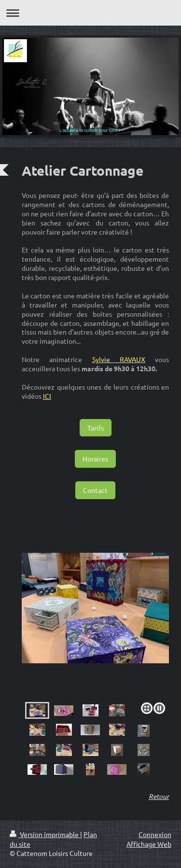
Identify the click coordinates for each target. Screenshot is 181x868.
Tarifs (96, 428)
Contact (95, 490)
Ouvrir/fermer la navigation (90, 13)
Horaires (95, 459)
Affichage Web (149, 844)
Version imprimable (45, 834)
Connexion (155, 834)
